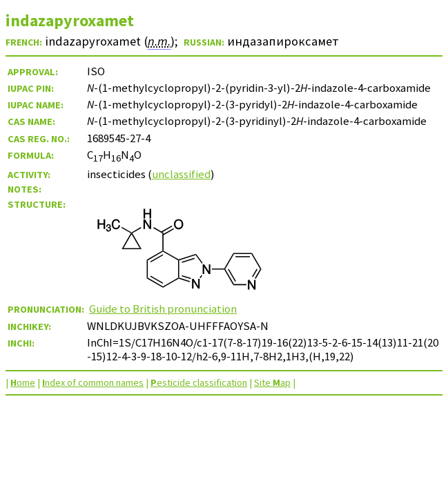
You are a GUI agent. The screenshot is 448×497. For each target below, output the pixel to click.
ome (23, 382)
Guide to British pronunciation (163, 309)
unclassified (181, 174)
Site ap (272, 382)
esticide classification (199, 382)
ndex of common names (93, 382)
